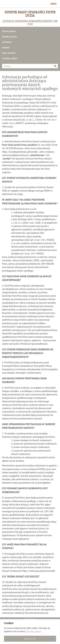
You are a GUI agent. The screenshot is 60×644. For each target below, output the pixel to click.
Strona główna (9, 31)
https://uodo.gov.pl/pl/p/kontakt (38, 571)
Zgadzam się (30, 639)
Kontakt (6, 48)
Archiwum (7, 42)
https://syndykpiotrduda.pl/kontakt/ (20, 152)
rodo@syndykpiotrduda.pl (15, 155)
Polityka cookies (10, 58)
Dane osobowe (9, 53)
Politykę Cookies (33, 631)
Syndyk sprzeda (9, 37)
